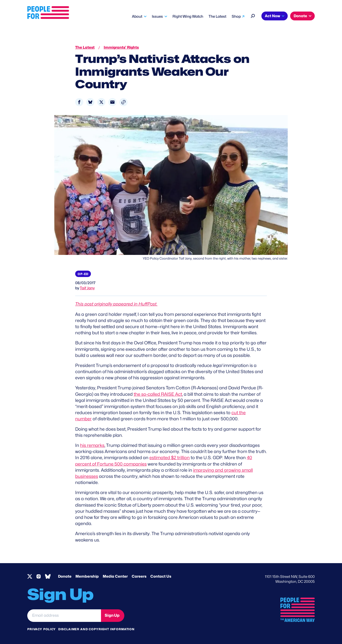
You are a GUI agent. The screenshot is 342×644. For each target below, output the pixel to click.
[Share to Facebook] (79, 102)
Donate (300, 16)
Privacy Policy (42, 629)
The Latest (217, 16)
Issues (157, 16)
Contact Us (161, 576)
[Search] (253, 15)
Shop (236, 16)
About (137, 16)
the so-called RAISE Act (158, 394)
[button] (123, 102)
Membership (87, 576)
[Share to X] (101, 102)
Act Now (272, 16)
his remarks (92, 445)
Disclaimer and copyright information (96, 629)
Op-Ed (83, 274)
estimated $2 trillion (170, 458)
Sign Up (112, 615)
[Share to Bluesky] (90, 102)
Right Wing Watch (188, 16)
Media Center (115, 576)
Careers (139, 576)
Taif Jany (87, 288)
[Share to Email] (112, 102)
